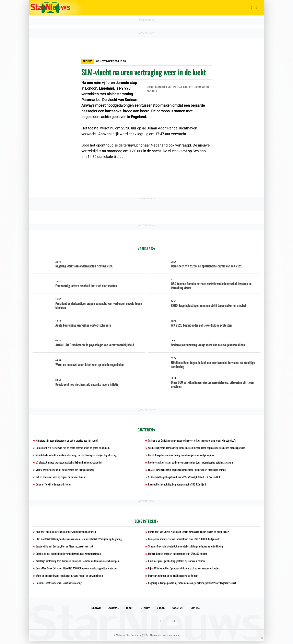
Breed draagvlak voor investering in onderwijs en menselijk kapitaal (182, 456)
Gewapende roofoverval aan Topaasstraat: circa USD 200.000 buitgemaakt (186, 541)
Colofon (178, 611)
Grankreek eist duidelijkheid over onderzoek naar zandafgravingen (69, 556)
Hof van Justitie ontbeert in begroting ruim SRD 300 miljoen (179, 556)
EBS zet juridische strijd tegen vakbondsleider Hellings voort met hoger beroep (188, 471)
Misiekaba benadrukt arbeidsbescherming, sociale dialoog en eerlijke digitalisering (78, 456)
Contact (196, 611)
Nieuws (96, 611)
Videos (161, 611)
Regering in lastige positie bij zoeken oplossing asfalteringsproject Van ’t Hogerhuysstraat (193, 586)
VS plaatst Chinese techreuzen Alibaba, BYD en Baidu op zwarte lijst (70, 463)
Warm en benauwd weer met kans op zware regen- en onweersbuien (70, 578)
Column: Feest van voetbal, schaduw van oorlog (60, 586)
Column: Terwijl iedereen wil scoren (54, 486)
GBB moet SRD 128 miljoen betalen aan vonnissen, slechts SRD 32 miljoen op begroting (80, 541)
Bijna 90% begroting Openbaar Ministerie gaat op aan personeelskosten (185, 571)
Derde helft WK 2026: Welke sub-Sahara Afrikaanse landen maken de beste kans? (190, 533)
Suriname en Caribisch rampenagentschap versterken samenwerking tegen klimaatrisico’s (194, 440)
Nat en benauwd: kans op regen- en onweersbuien (61, 478)
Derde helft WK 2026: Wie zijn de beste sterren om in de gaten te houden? (74, 448)
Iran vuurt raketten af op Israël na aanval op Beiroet (174, 578)
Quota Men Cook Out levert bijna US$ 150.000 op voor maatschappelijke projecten (78, 571)
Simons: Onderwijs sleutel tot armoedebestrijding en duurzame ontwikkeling (187, 548)
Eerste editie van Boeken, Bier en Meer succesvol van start (66, 548)
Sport (130, 611)
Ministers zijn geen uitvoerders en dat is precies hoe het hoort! (67, 440)
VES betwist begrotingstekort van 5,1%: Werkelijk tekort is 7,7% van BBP (185, 478)
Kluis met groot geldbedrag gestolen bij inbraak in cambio (178, 563)
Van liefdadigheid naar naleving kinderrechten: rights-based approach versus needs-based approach (199, 448)
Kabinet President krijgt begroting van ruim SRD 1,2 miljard (178, 486)
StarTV (145, 611)
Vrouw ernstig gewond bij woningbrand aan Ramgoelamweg (66, 471)
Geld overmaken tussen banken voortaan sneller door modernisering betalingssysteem (192, 463)
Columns (113, 611)
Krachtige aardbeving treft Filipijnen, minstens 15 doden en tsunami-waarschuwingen (79, 563)
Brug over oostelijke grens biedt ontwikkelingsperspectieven (66, 533)
